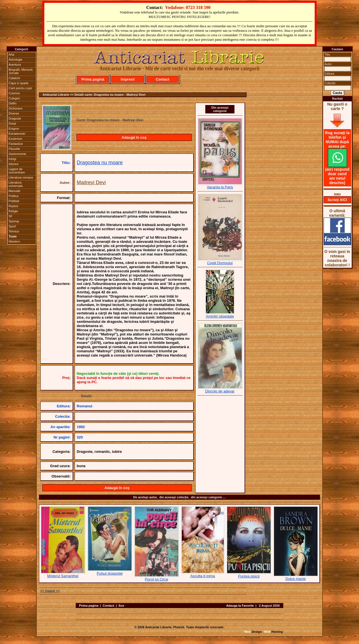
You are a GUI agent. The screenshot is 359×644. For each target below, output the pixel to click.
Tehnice (14, 231)
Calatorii (14, 78)
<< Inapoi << (50, 591)
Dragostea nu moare (100, 163)
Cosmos (14, 93)
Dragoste (15, 118)
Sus (121, 606)
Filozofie (14, 149)
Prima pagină (93, 79)
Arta (11, 54)
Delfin (13, 103)
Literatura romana (21, 177)
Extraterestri (17, 134)
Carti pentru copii (20, 88)
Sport (12, 226)
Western (14, 241)
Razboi (13, 206)
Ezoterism (16, 139)
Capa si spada (19, 83)
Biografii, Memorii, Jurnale (21, 71)
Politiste (14, 201)
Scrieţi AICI (337, 200)
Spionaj (14, 221)
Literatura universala (16, 184)
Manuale (15, 191)
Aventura (15, 65)
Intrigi (12, 159)
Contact (162, 79)
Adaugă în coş (134, 137)
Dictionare (16, 108)
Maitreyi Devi (91, 182)
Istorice (14, 164)
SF (11, 216)
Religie (13, 211)
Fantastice (16, 144)
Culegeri (14, 98)
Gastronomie (18, 154)
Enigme (14, 129)
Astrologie (16, 60)
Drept (12, 124)
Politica (14, 196)
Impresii (128, 79)
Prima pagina (89, 606)
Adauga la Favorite (240, 606)
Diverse (14, 113)
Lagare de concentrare (17, 171)
